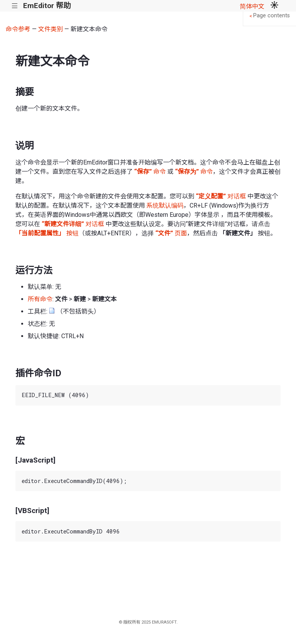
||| (15, 6)
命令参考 (18, 29)
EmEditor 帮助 (47, 6)
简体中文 (252, 6)
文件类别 (50, 29)
